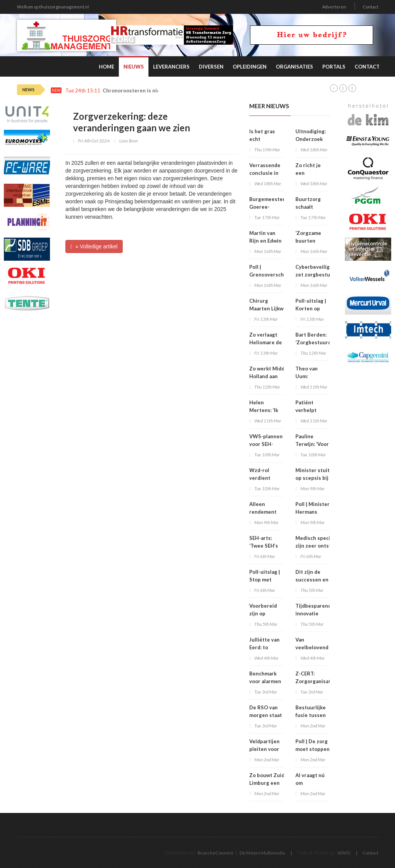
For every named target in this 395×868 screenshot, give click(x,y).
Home (107, 67)
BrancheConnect (215, 853)
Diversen (211, 67)
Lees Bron (128, 141)
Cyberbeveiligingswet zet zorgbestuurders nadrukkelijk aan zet (322, 275)
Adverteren (334, 7)
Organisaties (294, 67)
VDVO (344, 853)
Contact (371, 7)
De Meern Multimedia (262, 853)
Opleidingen (250, 67)
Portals (334, 67)
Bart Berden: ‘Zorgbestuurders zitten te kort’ (317, 342)
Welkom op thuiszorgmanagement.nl (53, 7)
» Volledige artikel (94, 246)
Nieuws (134, 67)
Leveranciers (171, 67)
